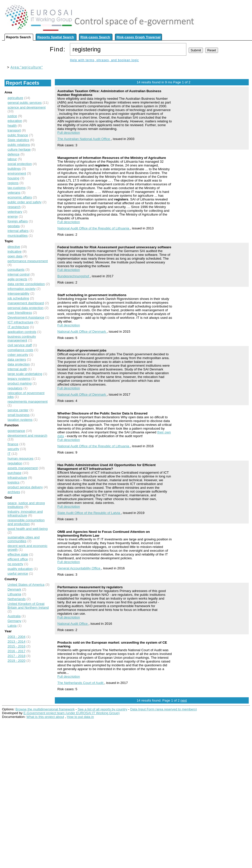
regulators (15, 388)
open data (15, 256)
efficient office (18, 559)
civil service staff (20, 345)
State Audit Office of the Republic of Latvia (89, 513)
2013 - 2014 (16, 641)
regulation (15, 463)
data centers (17, 359)
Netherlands (17, 599)
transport (14, 130)
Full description (69, 133)
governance (16, 431)
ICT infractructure (20, 322)
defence (13, 154)
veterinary (15, 212)
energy (13, 216)
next (184, 700)
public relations (19, 145)
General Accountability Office (79, 568)
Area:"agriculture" (27, 67)
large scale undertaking (25, 374)
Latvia (12, 626)
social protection (20, 164)
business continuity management (22, 338)
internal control (18, 274)
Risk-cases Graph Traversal (138, 37)
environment (17, 173)
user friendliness (20, 313)
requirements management (28, 402)
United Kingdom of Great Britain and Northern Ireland (28, 606)
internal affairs (18, 231)
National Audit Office (73, 624)
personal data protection (26, 308)
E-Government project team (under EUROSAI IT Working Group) (71, 713)
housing (13, 178)
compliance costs (20, 350)
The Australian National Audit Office (84, 139)
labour (12, 159)
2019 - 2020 (16, 661)
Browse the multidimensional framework (45, 709)
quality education (20, 569)
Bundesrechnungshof (74, 276)
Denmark (14, 589)
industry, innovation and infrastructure (25, 513)
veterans (14, 193)
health (12, 126)
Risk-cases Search (95, 37)
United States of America (26, 585)
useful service (18, 574)
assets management (23, 468)
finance (13, 444)
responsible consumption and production (26, 522)
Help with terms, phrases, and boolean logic (104, 60)
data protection (19, 364)
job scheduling (18, 298)
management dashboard (26, 303)
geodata (14, 226)
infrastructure (17, 478)
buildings (14, 169)
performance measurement (28, 261)
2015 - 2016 (16, 646)
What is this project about (45, 717)
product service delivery (25, 487)
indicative (15, 251)
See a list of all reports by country (102, 709)
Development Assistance (26, 317)
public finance (18, 135)
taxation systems (20, 420)
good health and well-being (28, 529)
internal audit (17, 369)
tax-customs (17, 188)
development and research (27, 436)
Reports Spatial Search (56, 37)
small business (18, 415)
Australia (14, 616)
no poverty (15, 564)
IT (9, 454)
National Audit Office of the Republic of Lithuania (94, 228)
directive (14, 247)
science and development (27, 107)
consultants (16, 270)
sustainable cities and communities (24, 539)
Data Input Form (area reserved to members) (164, 709)
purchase (14, 473)
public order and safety (25, 202)
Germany (14, 621)
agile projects (17, 279)
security (13, 449)
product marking (20, 383)
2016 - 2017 (16, 651)
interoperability (18, 293)
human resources (20, 458)
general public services (25, 103)
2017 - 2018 (16, 656)
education (15, 121)
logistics (13, 482)
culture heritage (19, 149)
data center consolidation (26, 284)
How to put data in (80, 717)
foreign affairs (18, 221)
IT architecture (18, 327)
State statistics (18, 140)
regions (13, 183)
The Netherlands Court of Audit (81, 683)
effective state (18, 554)
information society (22, 289)
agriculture (15, 98)
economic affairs (20, 197)
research (14, 207)
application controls (22, 332)
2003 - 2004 (16, 637)
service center (18, 410)
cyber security (18, 355)
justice (12, 116)
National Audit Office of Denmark (82, 332)
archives (14, 492)
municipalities (18, 236)
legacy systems (19, 379)
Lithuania (14, 594)
